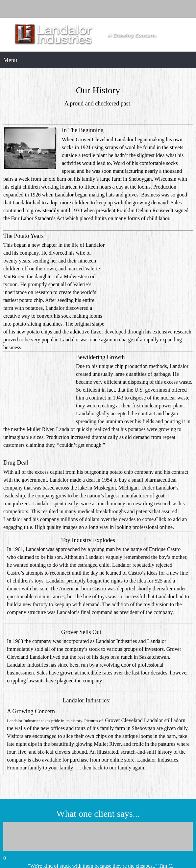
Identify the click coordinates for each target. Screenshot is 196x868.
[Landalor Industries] (98, 35)
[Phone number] (98, 9)
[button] (98, 767)
